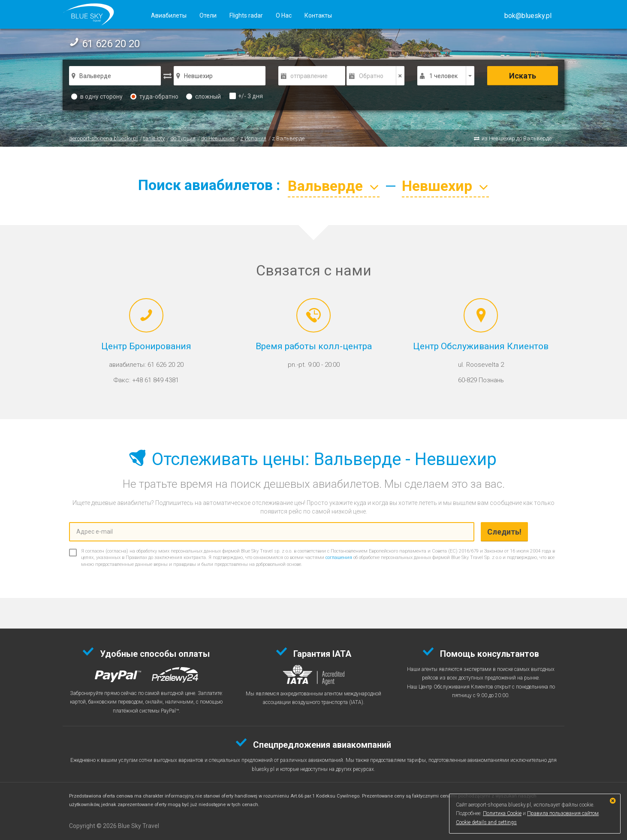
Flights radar (246, 15)
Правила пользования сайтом (563, 813)
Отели (208, 15)
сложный (203, 97)
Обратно (371, 76)
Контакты (318, 15)
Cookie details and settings (486, 822)
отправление (309, 76)
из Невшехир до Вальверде (517, 138)
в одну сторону (97, 97)
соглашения (339, 557)
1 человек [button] (443, 76)
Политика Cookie (502, 813)
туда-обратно (154, 97)
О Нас (284, 15)
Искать (523, 76)
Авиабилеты (169, 15)
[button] (528, 16)
